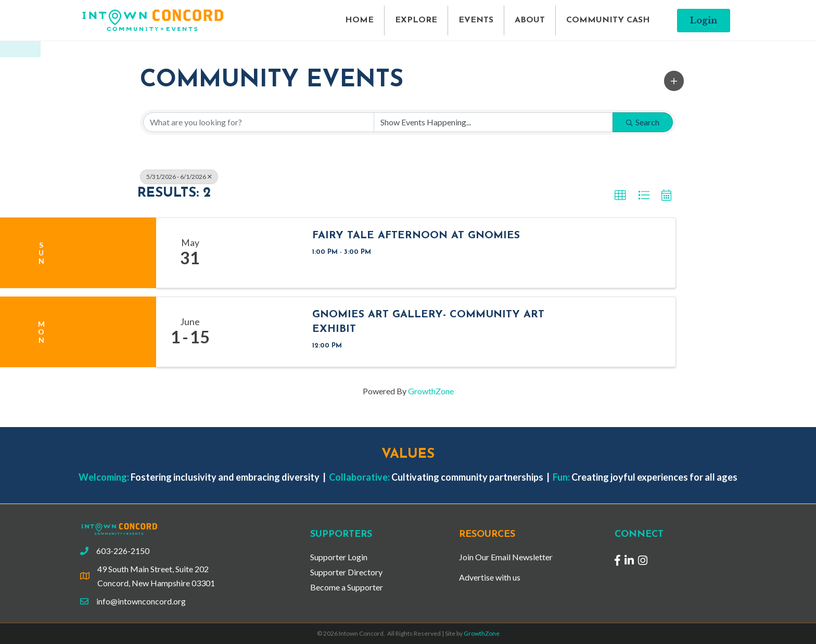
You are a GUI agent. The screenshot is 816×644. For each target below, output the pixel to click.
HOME (359, 20)
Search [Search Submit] (643, 122)
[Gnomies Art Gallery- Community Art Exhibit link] (263, 332)
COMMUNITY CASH (608, 20)
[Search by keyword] (259, 122)
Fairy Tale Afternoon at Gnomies (416, 236)
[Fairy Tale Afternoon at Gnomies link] (263, 253)
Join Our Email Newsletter (506, 557)
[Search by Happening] (493, 122)
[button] (674, 81)
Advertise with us (490, 577)
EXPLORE (416, 20)
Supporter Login (339, 557)
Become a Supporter (347, 587)
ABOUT (530, 20)
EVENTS (476, 20)
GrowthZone (431, 391)
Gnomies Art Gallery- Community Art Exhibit (428, 322)
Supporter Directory (346, 572)
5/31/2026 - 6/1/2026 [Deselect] (179, 177)
